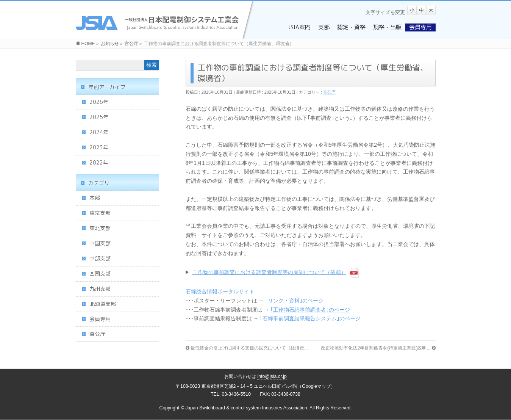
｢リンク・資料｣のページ (294, 301)
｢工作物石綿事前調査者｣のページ (310, 310)
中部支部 (100, 258)
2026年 (99, 102)
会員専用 (100, 319)
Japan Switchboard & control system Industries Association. (247, 408)
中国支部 (100, 243)
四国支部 (100, 273)
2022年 (99, 162)
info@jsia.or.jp (272, 376)
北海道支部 (103, 304)
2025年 (99, 117)
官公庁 (329, 92)
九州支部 (100, 289)
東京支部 (100, 213)
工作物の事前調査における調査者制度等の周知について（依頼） (269, 272)
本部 (95, 198)
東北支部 (100, 228)
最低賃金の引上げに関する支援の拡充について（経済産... (247, 348)
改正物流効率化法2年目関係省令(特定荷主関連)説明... (378, 348)
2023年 (99, 147)
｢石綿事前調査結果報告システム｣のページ (310, 318)
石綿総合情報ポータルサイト (220, 291)
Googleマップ (316, 386)
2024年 (99, 132)
